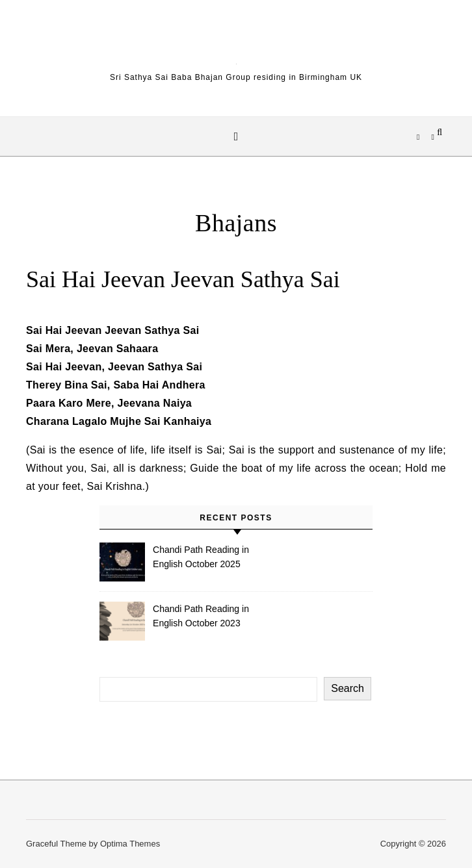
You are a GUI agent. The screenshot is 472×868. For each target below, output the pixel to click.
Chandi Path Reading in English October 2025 (201, 557)
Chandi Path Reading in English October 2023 (201, 616)
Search (347, 688)
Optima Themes (130, 844)
